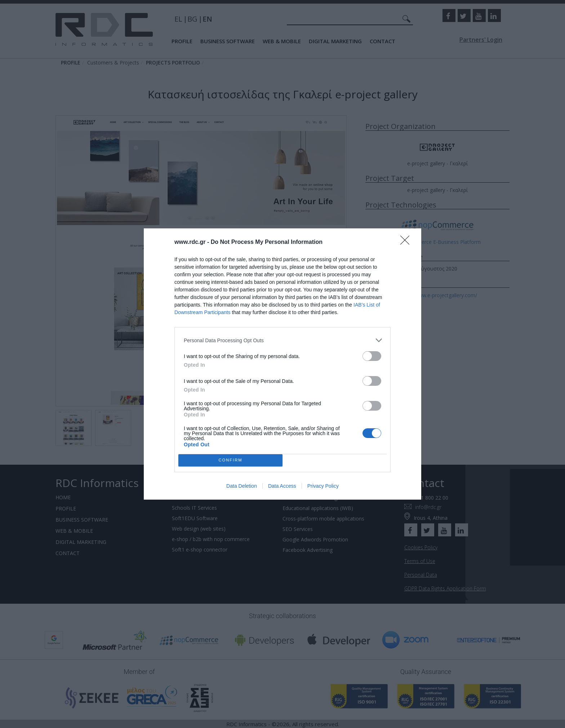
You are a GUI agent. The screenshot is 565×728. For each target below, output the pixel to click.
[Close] (407, 242)
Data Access (282, 486)
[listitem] (282, 340)
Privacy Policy (323, 486)
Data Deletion (242, 486)
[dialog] (282, 364)
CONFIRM (230, 461)
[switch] (372, 356)
